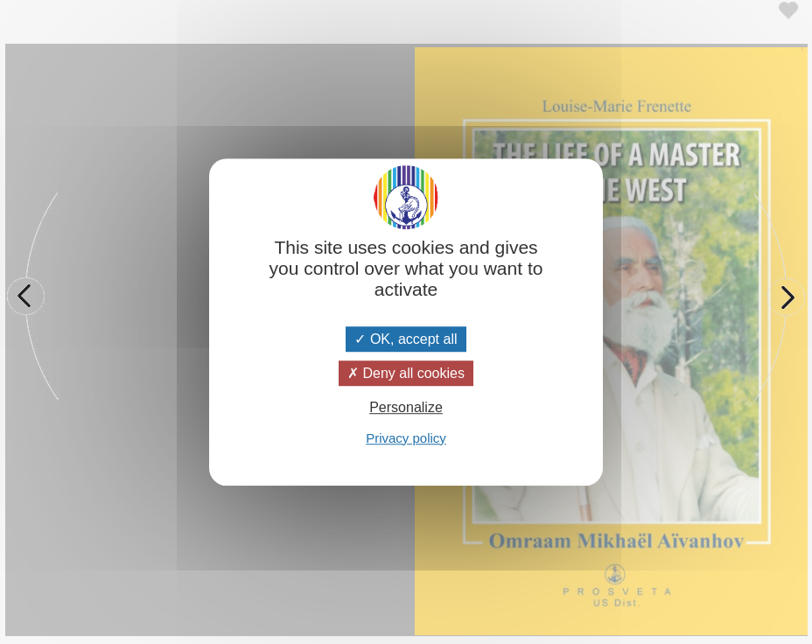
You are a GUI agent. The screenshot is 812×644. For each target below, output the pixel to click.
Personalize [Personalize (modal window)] (406, 408)
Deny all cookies (406, 373)
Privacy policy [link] (406, 438)
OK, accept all (406, 339)
